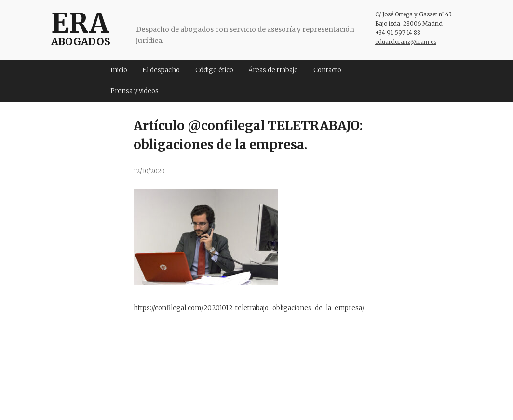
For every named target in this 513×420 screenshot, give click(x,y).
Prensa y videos (135, 91)
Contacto (327, 70)
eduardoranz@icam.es (406, 42)
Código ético (214, 70)
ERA (80, 23)
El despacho (161, 70)
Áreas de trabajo (273, 70)
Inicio (119, 70)
